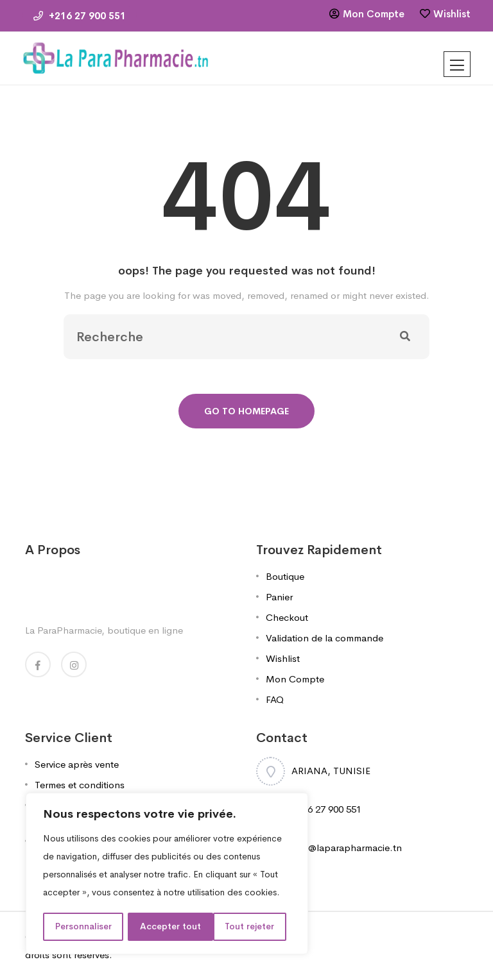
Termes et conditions (80, 785)
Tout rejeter (165, 927)
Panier (279, 597)
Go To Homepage (246, 411)
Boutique (285, 576)
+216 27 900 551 (80, 16)
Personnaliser (83, 927)
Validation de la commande (324, 638)
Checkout (287, 617)
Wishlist (452, 14)
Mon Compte (374, 14)
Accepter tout (249, 927)
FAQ (275, 699)
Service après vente (77, 764)
